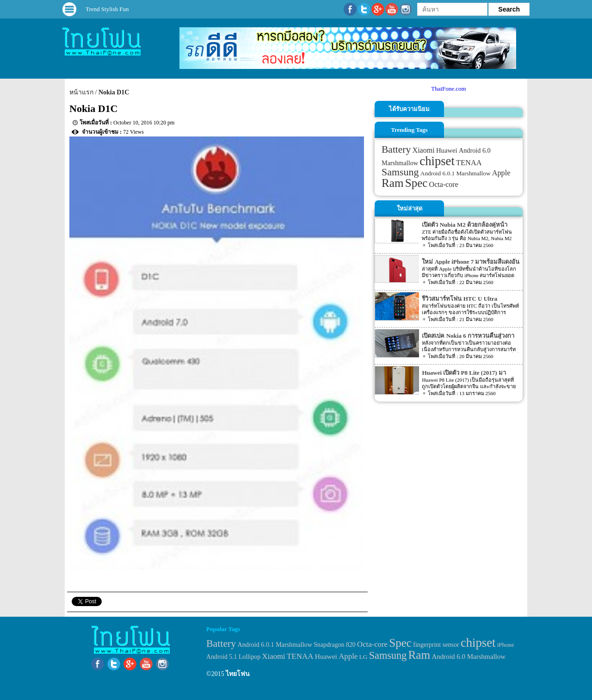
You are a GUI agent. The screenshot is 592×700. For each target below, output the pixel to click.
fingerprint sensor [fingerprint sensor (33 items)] (436, 644)
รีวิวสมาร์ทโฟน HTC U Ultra (459, 299)
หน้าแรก (81, 92)
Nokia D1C (114, 92)
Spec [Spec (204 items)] (416, 183)
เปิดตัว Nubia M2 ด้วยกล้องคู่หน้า (464, 225)
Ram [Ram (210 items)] (392, 183)
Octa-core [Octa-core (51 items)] (444, 184)
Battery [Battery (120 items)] (396, 149)
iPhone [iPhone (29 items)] (506, 645)
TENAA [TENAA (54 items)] (469, 163)
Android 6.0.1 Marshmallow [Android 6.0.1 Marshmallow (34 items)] (456, 173)
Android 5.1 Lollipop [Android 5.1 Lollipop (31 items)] (233, 657)
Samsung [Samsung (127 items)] (400, 172)
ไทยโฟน (238, 674)
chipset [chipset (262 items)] (437, 161)
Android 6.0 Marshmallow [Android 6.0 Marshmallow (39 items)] (469, 657)
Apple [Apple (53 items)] (501, 173)
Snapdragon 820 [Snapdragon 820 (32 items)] (335, 645)
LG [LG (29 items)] (364, 657)
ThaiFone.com (448, 89)
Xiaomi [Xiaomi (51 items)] (424, 150)
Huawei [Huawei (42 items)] (447, 150)
